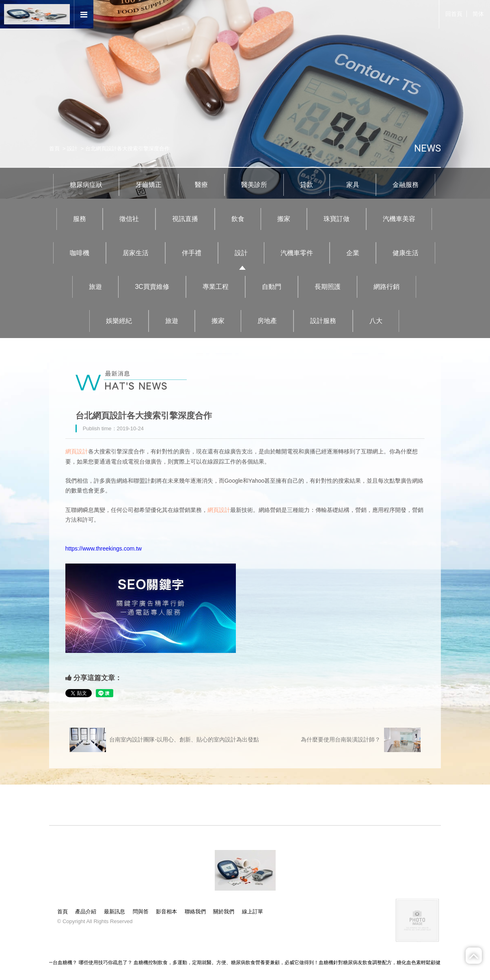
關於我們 (224, 912)
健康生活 (406, 253)
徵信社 (129, 219)
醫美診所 (254, 185)
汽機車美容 (399, 219)
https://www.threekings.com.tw (104, 549)
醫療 (201, 185)
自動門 (272, 287)
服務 (80, 219)
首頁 (54, 149)
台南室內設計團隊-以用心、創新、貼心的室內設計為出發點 (164, 740)
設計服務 (323, 321)
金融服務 (406, 185)
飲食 (238, 219)
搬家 (284, 219)
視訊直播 (185, 219)
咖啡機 (80, 253)
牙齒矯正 (149, 185)
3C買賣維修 (152, 287)
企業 (353, 253)
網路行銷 (386, 287)
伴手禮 (192, 253)
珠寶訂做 (337, 219)
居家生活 (136, 253)
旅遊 (95, 287)
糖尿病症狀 (86, 185)
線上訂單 (253, 912)
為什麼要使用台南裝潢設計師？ (361, 740)
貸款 (307, 185)
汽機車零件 (297, 253)
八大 (376, 321)
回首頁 (454, 14)
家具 (353, 185)
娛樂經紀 (119, 321)
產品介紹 (86, 912)
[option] (245, 99)
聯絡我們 (195, 912)
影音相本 (166, 912)
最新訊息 (114, 912)
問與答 (141, 912)
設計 (72, 149)
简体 (478, 14)
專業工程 (216, 287)
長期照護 (328, 287)
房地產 (267, 321)
